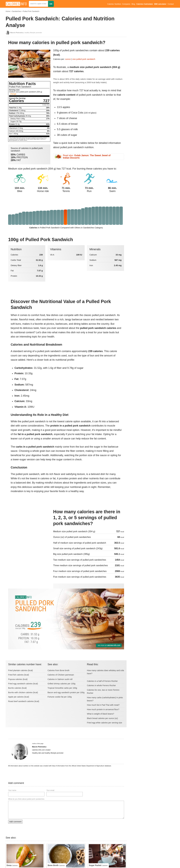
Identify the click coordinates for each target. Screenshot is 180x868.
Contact (171, 4)
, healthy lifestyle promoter (26, 33)
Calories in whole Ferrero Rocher (101, 685)
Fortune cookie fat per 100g (60, 697)
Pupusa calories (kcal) (18, 679)
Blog (133, 4)
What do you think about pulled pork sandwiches (26, 799)
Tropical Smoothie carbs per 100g (62, 688)
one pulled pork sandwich (84, 59)
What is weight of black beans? (100, 714)
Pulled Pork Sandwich (31, 11)
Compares (126, 4)
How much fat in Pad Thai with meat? (103, 705)
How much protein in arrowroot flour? (103, 709)
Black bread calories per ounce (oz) (102, 718)
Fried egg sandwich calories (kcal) (23, 684)
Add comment (15, 822)
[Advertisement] (29, 528)
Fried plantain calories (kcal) (20, 670)
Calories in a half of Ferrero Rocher (102, 681)
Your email (50, 790)
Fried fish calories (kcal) (19, 675)
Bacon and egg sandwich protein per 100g (66, 692)
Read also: (87, 157)
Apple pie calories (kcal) (19, 697)
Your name (12, 790)
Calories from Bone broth (58, 670)
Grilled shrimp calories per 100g (61, 684)
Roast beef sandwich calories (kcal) (24, 701)
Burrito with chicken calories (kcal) (23, 692)
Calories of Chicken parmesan (61, 675)
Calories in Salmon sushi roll (60, 679)
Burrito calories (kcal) (17, 688)
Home (8, 11)
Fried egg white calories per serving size (104, 723)
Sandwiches (17, 11)
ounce (68, 59)
